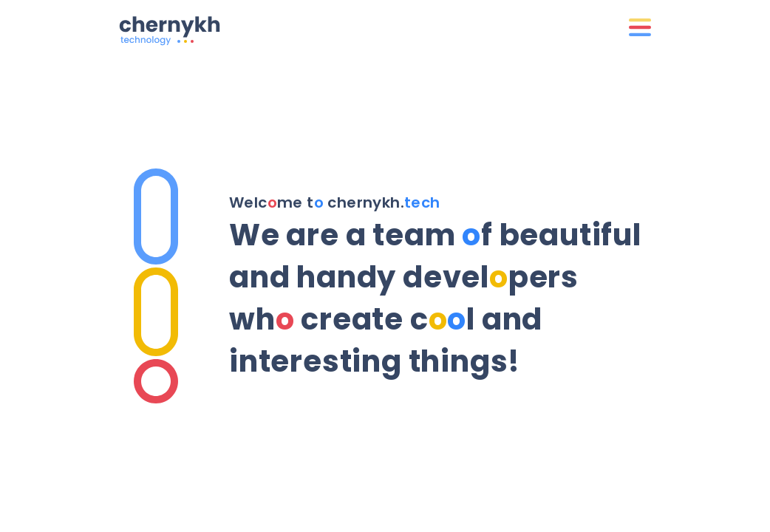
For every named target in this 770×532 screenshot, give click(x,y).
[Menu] (640, 28)
